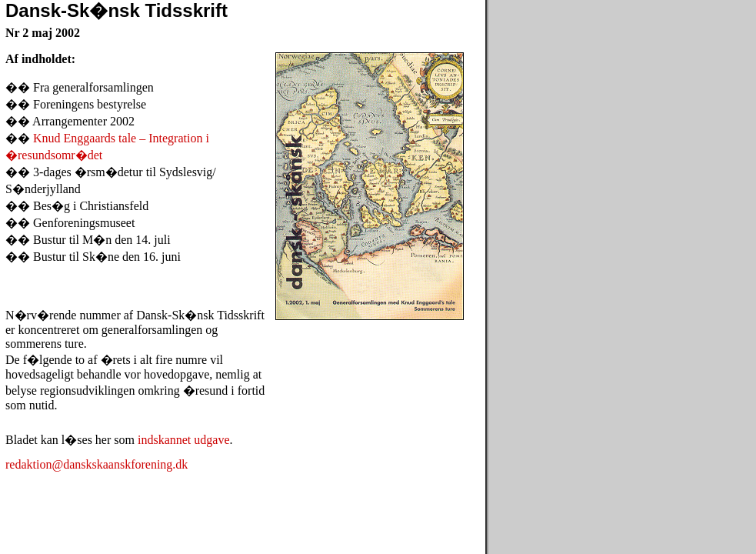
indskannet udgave (184, 440)
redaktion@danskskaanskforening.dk (97, 464)
